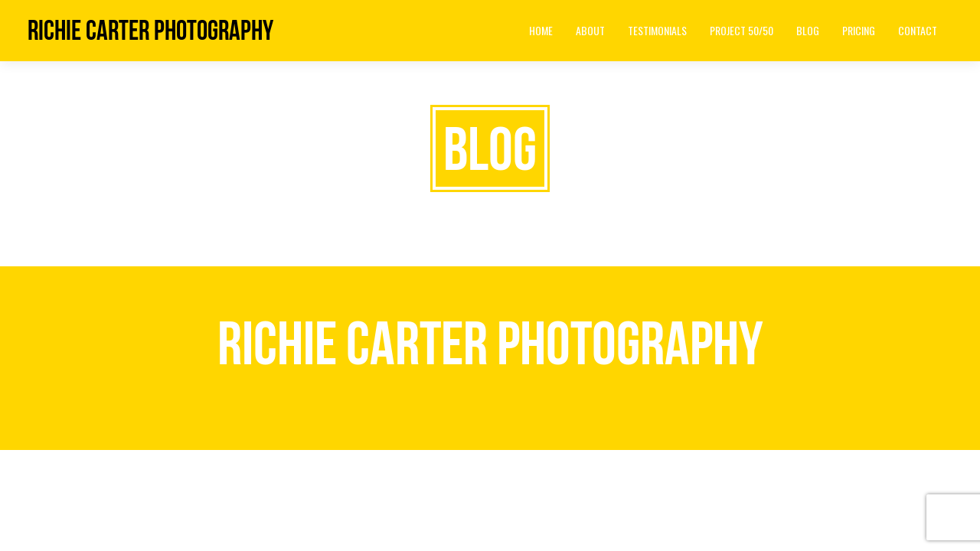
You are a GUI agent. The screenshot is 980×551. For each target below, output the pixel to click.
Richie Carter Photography (150, 30)
